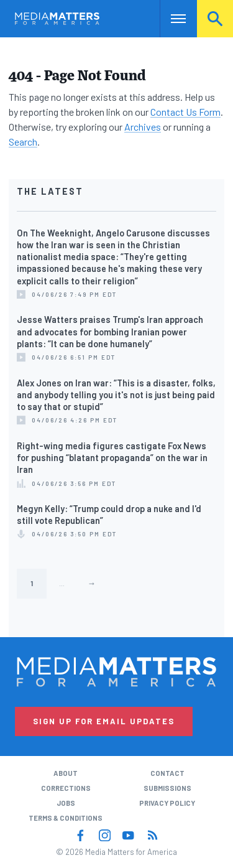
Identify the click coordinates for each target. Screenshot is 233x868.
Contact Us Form (185, 112)
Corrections (66, 788)
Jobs (66, 803)
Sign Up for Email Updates (104, 721)
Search (215, 18)
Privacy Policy (167, 803)
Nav (169, 18)
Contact (167, 773)
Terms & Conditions (66, 818)
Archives (143, 127)
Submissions (167, 788)
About (66, 773)
